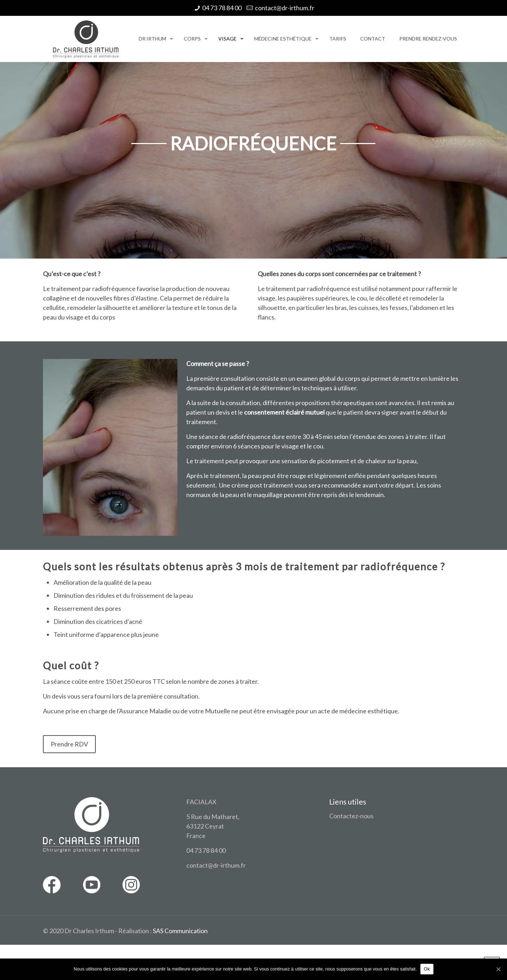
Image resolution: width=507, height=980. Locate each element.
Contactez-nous (351, 816)
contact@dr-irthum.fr (285, 8)
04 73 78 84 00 (222, 8)
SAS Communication (180, 931)
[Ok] (498, 969)
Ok (427, 969)
